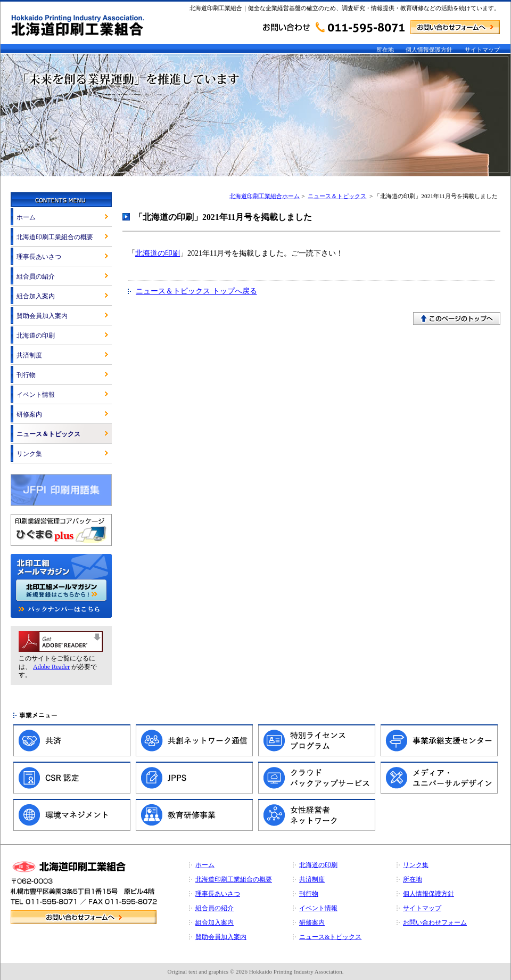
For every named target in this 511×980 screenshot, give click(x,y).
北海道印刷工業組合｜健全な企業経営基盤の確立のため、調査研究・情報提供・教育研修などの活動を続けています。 (345, 8)
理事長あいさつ (39, 257)
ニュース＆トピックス (337, 196)
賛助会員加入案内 (42, 316)
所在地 (385, 50)
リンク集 (29, 454)
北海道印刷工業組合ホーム (265, 196)
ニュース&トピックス (330, 937)
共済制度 (29, 355)
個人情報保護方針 (429, 50)
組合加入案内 (36, 296)
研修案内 (29, 414)
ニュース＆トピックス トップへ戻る (196, 291)
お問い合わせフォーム (435, 922)
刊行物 (26, 375)
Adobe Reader (51, 667)
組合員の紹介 (36, 276)
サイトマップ (482, 50)
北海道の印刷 (158, 253)
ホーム (26, 217)
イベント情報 (36, 395)
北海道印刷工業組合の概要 (55, 237)
